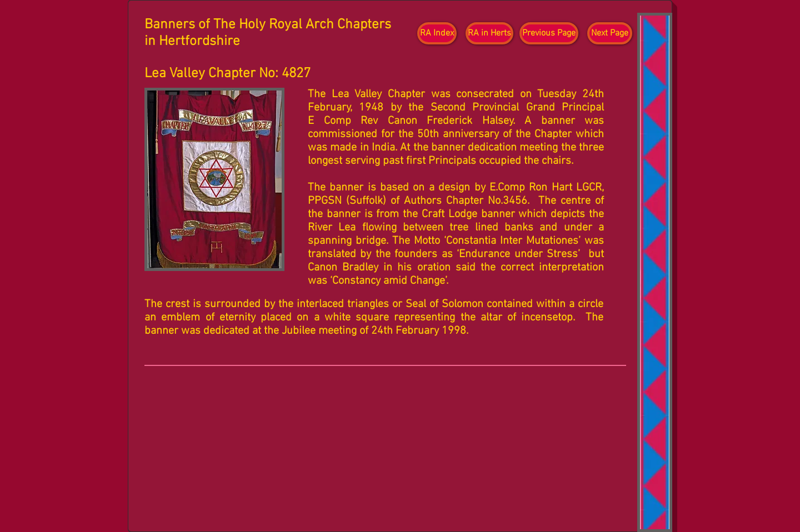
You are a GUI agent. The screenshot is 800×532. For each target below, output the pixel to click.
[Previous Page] (549, 33)
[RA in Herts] (489, 33)
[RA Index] (437, 33)
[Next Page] (610, 33)
